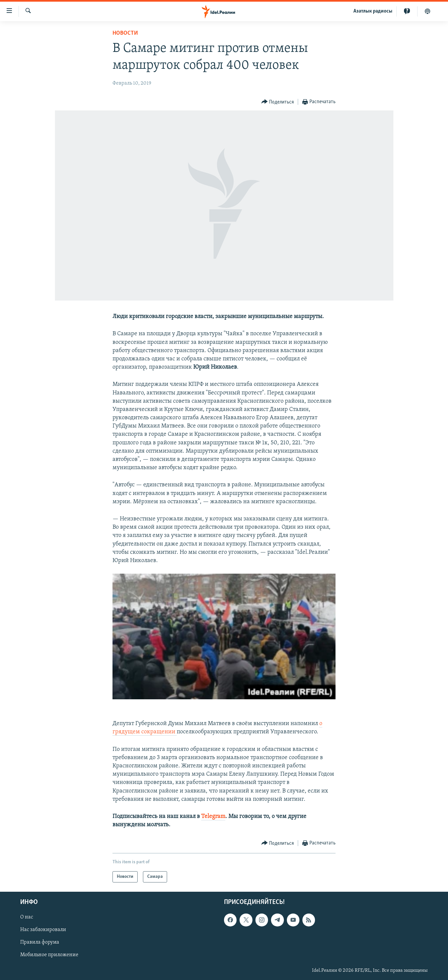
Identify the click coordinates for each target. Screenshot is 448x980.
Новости (125, 33)
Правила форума (40, 943)
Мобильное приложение (49, 955)
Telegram (213, 817)
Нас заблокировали (43, 930)
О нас (27, 918)
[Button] (278, 102)
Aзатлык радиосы (373, 11)
